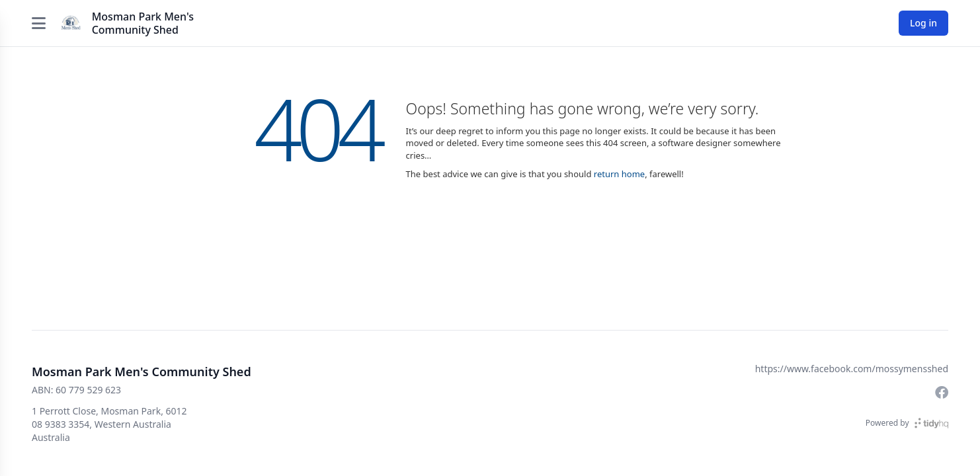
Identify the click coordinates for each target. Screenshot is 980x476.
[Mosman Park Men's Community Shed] (71, 23)
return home (619, 174)
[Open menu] (39, 23)
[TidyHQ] (931, 423)
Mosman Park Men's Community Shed (143, 23)
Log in (923, 23)
